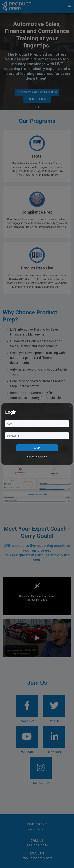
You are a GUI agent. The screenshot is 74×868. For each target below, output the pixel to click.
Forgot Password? (37, 457)
